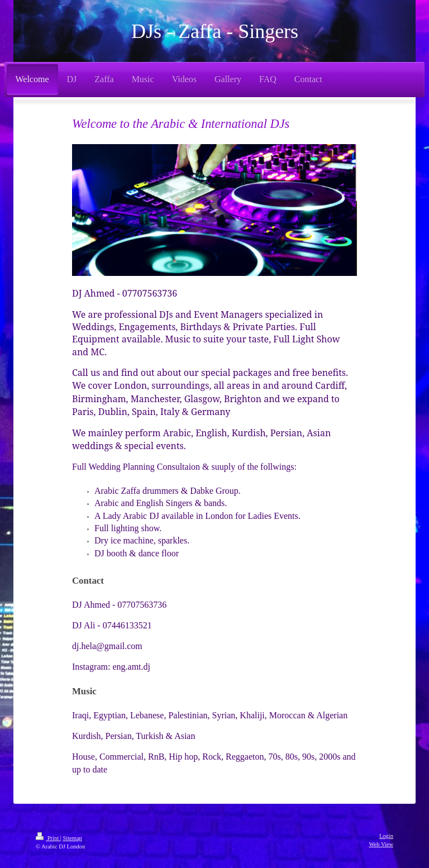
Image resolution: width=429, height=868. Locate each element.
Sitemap (72, 838)
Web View (381, 844)
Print (48, 838)
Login (386, 836)
